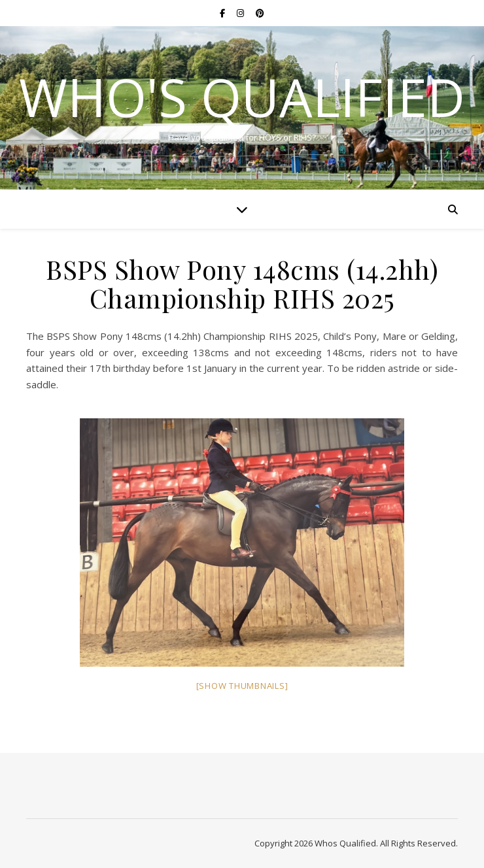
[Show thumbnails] (242, 686)
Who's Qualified (242, 97)
